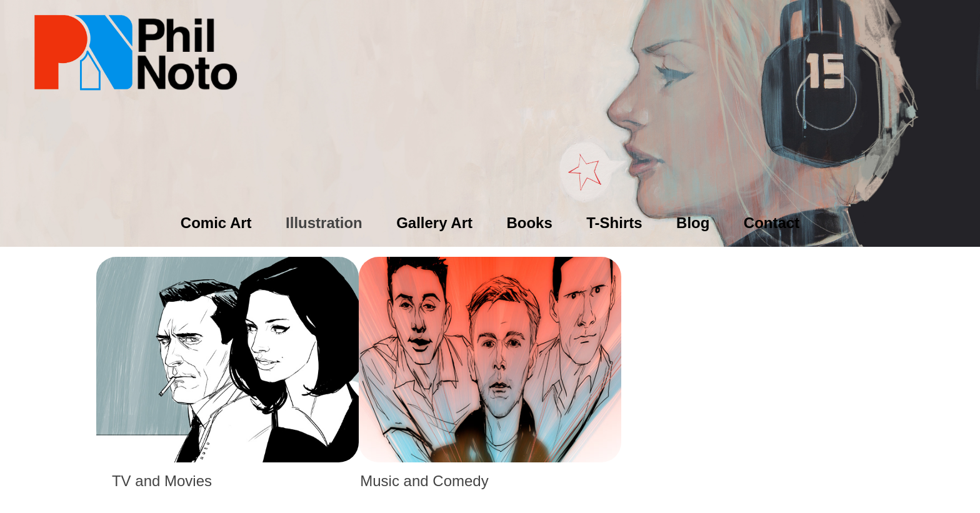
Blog (693, 223)
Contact (772, 223)
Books (529, 223)
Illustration (324, 223)
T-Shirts (614, 223)
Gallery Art (434, 223)
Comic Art (216, 223)
